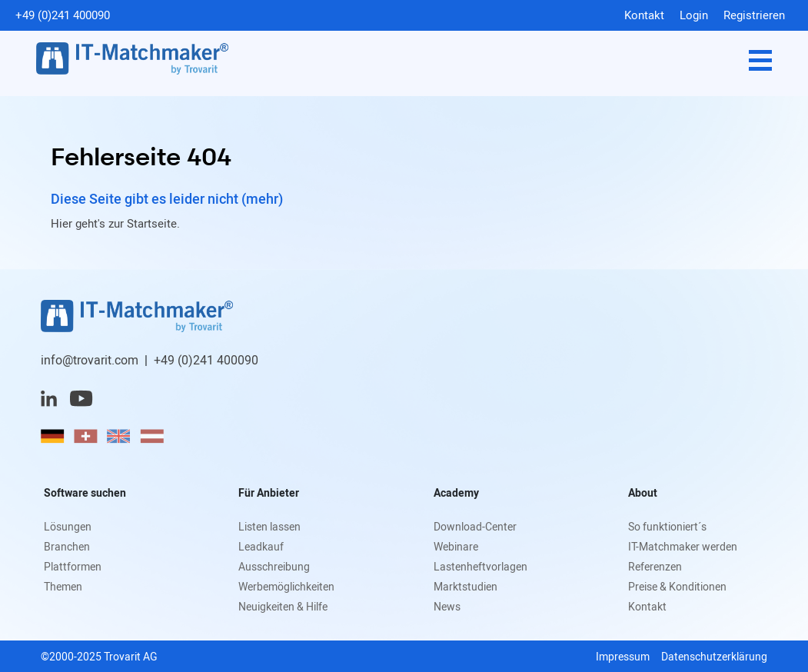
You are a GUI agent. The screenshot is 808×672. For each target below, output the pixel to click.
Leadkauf (261, 546)
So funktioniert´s (667, 526)
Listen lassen (269, 526)
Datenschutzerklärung (714, 656)
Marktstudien (466, 586)
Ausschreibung (274, 566)
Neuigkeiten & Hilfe (283, 606)
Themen (63, 586)
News (447, 606)
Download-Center (475, 526)
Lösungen (68, 526)
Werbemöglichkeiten (286, 586)
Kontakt (644, 15)
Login (694, 15)
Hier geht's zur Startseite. (115, 223)
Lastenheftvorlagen (480, 566)
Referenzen (655, 566)
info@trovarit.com (90, 360)
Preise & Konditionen (677, 586)
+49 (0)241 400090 (63, 15)
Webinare (456, 546)
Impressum (623, 656)
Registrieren (754, 15)
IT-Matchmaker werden (683, 546)
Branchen (67, 546)
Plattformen (73, 566)
